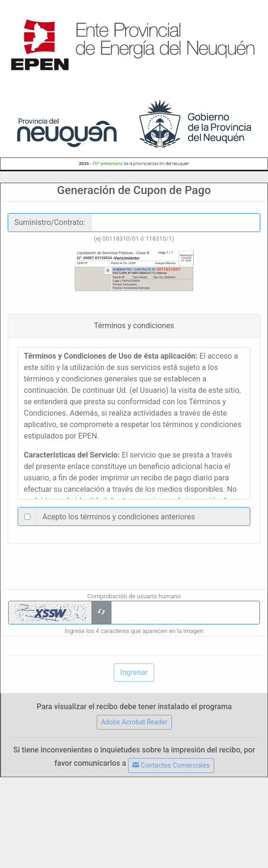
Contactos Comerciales (171, 765)
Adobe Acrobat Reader (134, 722)
